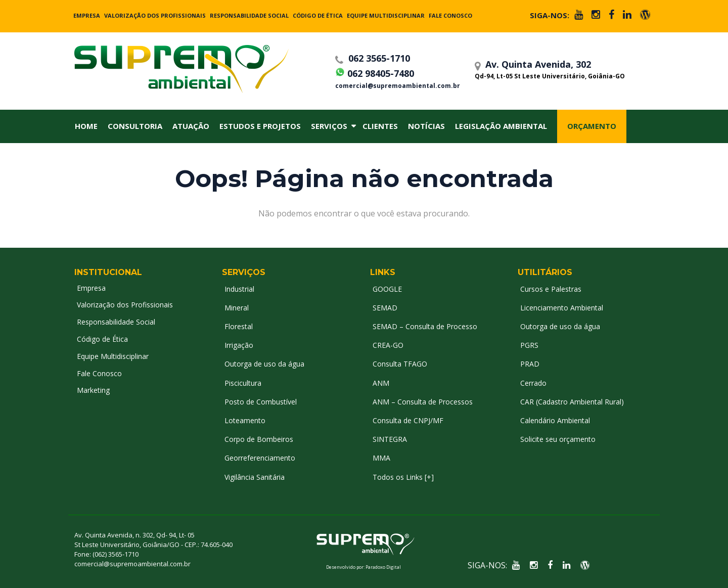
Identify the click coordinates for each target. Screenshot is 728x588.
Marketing (93, 390)
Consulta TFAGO (400, 364)
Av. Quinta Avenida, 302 (561, 69)
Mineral (237, 308)
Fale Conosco (450, 15)
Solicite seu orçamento (558, 439)
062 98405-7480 (375, 72)
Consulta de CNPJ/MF (408, 420)
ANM (381, 383)
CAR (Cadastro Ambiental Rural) (572, 402)
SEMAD (385, 308)
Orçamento (592, 126)
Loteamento (245, 420)
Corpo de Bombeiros (259, 439)
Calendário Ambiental (555, 420)
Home (86, 126)
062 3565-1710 (373, 58)
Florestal (239, 326)
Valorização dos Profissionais (155, 15)
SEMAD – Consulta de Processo (425, 326)
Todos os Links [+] (403, 477)
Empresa (87, 15)
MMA (381, 458)
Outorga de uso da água (264, 364)
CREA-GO (388, 345)
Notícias (426, 126)
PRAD (530, 364)
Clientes (380, 126)
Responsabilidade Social (249, 15)
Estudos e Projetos (260, 126)
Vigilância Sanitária (255, 477)
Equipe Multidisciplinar (386, 15)
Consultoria (135, 126)
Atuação (191, 126)
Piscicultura (243, 383)
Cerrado (533, 383)
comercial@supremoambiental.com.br (398, 86)
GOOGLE (387, 289)
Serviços (329, 126)
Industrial (239, 289)
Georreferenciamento (260, 458)
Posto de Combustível (261, 402)
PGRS (529, 345)
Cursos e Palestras (551, 289)
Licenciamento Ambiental (562, 308)
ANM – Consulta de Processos (423, 402)
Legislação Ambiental (501, 126)
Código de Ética (318, 15)
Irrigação (239, 345)
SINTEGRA (390, 439)
